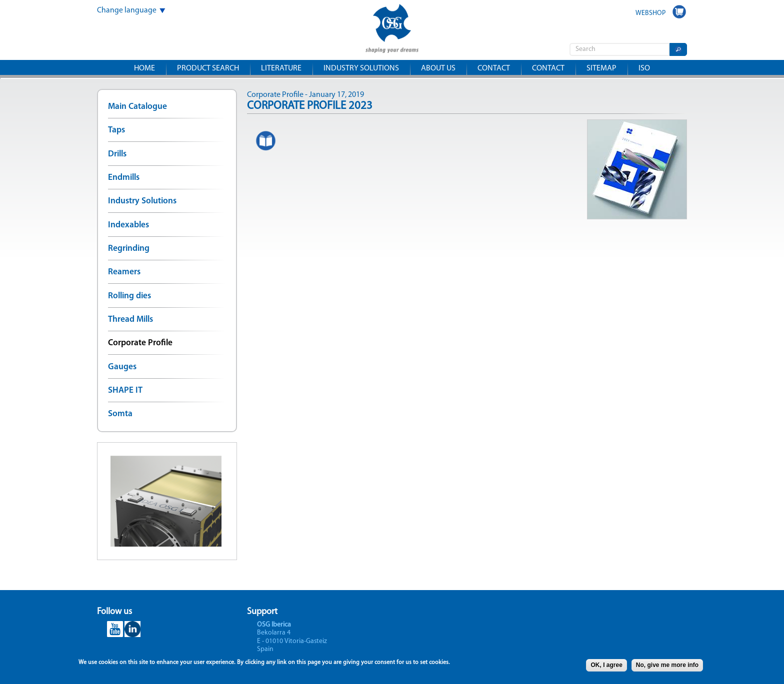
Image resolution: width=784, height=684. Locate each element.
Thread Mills (130, 320)
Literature (281, 68)
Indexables (128, 225)
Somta (120, 414)
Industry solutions (361, 68)
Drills (117, 154)
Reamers (124, 272)
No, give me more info (667, 667)
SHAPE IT (125, 390)
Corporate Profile (140, 343)
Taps (116, 130)
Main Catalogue (137, 107)
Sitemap (601, 68)
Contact (494, 68)
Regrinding (129, 249)
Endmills (124, 178)
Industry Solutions (142, 201)
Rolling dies (129, 296)
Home (144, 68)
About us (438, 68)
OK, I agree (606, 667)
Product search (208, 68)
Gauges (122, 367)
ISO (644, 68)
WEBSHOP (650, 13)
